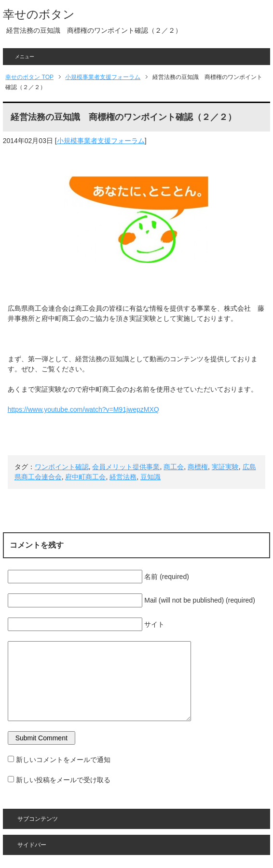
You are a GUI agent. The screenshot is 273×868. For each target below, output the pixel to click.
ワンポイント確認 (62, 467)
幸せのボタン (39, 14)
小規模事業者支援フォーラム (101, 141)
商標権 (198, 467)
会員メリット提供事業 (126, 467)
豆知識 (150, 477)
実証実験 (225, 467)
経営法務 (123, 477)
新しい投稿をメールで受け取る (63, 780)
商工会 (174, 467)
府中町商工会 (85, 477)
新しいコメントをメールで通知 (63, 760)
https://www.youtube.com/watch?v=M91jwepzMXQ (83, 409)
